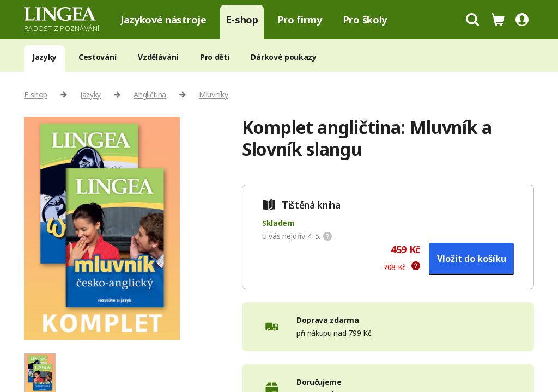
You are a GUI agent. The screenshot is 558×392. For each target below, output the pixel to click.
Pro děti (214, 57)
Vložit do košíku (472, 259)
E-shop (242, 20)
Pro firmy (300, 20)
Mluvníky (213, 94)
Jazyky (44, 57)
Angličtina (150, 94)
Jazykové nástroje (163, 20)
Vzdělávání (158, 57)
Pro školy (365, 20)
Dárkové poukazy (283, 57)
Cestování (97, 57)
